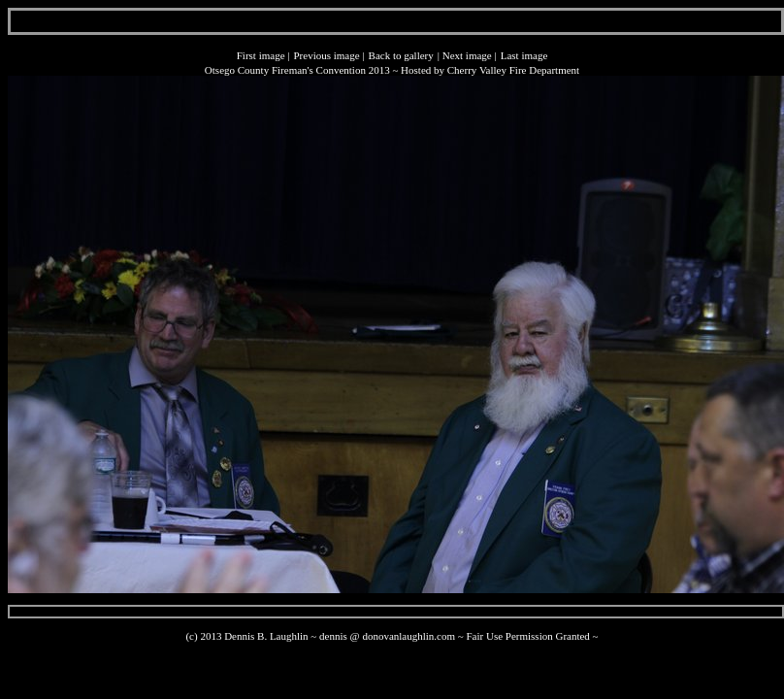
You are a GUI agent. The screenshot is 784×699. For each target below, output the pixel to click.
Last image (524, 55)
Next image (467, 55)
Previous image (326, 55)
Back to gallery (401, 55)
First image (261, 55)
